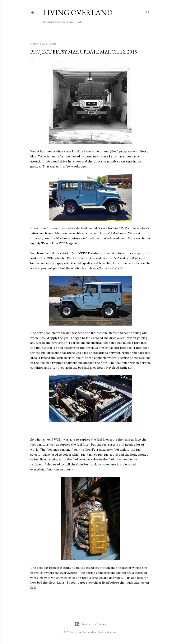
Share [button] (53, 44)
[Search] (148, 12)
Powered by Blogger (90, 624)
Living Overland (78, 12)
